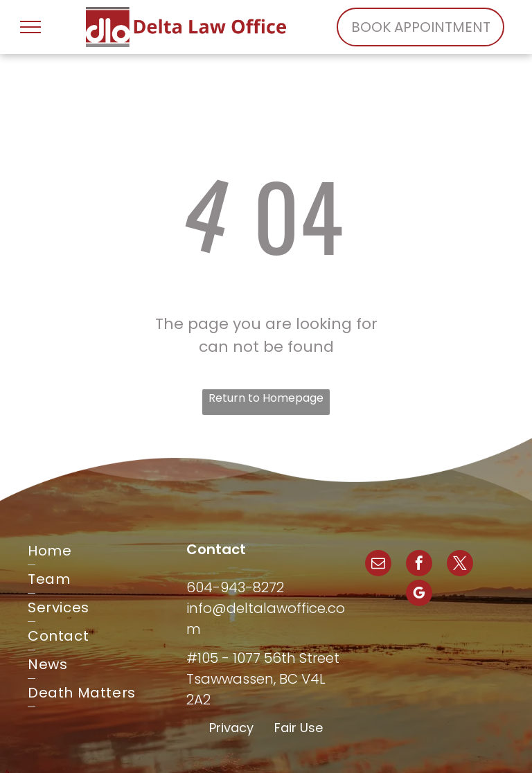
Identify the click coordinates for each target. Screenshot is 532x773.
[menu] (30, 27)
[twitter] (460, 565)
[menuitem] (107, 551)
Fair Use (299, 728)
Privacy (231, 728)
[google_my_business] (419, 595)
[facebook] (419, 565)
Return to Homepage (266, 398)
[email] (378, 565)
